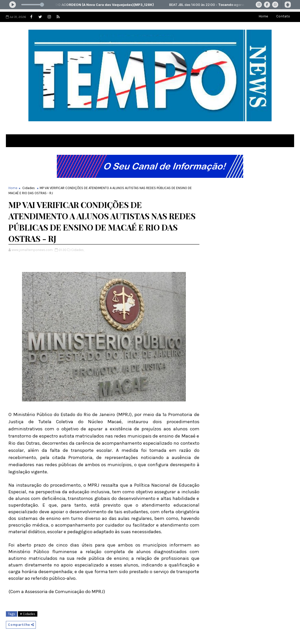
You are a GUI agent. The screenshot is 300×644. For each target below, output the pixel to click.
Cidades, (78, 250)
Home (263, 16)
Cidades (29, 188)
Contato (283, 16)
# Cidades (28, 614)
